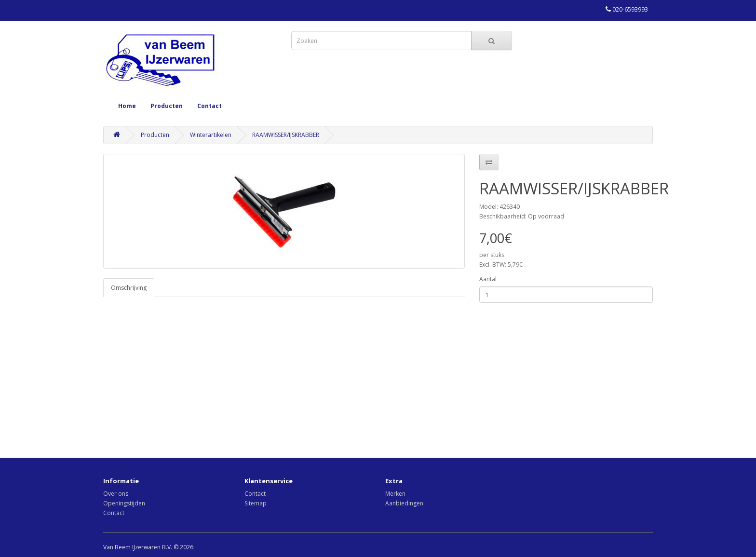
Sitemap (256, 503)
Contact (209, 106)
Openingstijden (124, 503)
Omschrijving (129, 288)
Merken (395, 494)
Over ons (116, 494)
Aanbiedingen (404, 503)
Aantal (488, 279)
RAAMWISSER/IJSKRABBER (286, 135)
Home (127, 106)
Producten (167, 106)
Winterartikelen (211, 135)
